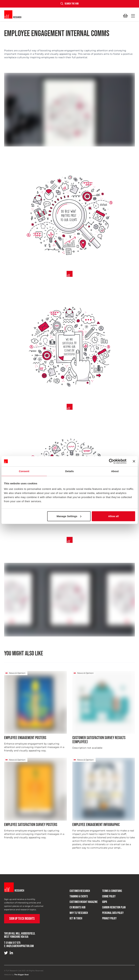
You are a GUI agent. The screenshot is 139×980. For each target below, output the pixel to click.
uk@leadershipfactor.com (20, 946)
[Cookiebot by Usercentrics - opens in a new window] (111, 461)
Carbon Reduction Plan (114, 907)
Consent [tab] (24, 471)
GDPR (105, 902)
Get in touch (76, 918)
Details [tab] (70, 471)
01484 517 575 (13, 943)
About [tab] (115, 471)
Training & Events (79, 896)
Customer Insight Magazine (84, 902)
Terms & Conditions (112, 891)
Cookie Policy (109, 896)
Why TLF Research (79, 913)
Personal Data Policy (113, 913)
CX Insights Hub (77, 907)
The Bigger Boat (21, 975)
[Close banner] (134, 461)
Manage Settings (69, 516)
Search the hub (69, 4)
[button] (132, 16)
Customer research (80, 891)
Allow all (113, 516)
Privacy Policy (109, 918)
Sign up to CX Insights (22, 919)
